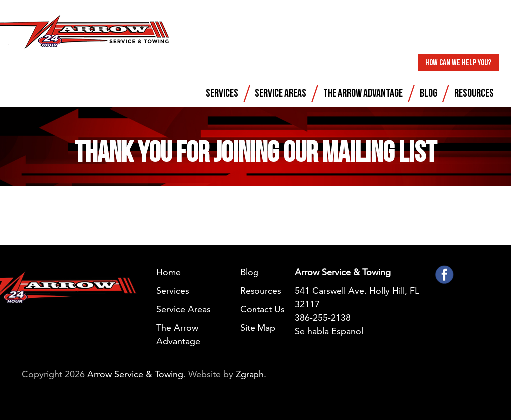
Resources (474, 93)
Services (222, 93)
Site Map (258, 327)
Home (168, 272)
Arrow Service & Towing (135, 374)
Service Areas (281, 93)
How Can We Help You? (458, 62)
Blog (428, 93)
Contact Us (262, 309)
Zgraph (250, 374)
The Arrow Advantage (363, 93)
